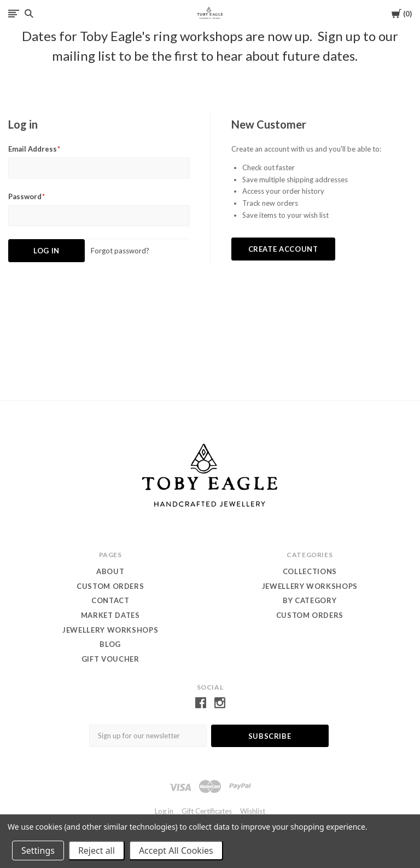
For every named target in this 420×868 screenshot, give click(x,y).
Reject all (97, 850)
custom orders (310, 615)
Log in (164, 811)
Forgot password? (120, 251)
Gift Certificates (207, 811)
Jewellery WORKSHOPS (310, 586)
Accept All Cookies (176, 850)
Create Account (283, 249)
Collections (310, 571)
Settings (38, 850)
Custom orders (110, 586)
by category (310, 600)
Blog (110, 644)
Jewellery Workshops (110, 630)
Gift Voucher (110, 659)
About (110, 571)
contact (110, 600)
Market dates (110, 615)
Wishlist (253, 811)
